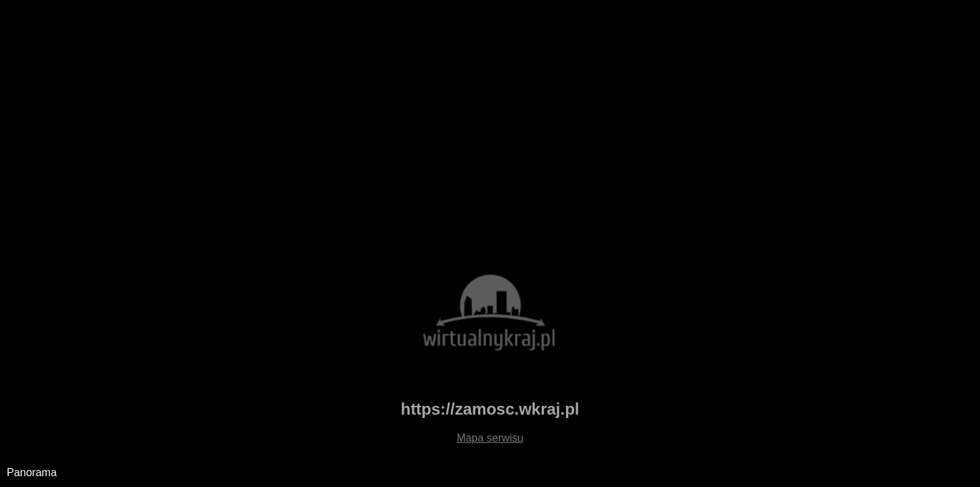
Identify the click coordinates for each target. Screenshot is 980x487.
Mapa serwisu (490, 438)
